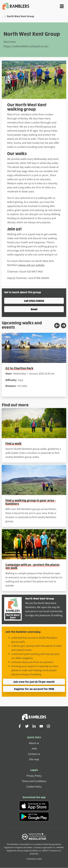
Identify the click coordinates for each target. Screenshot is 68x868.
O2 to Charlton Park (19, 368)
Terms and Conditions (34, 781)
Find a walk (14, 443)
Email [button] (34, 309)
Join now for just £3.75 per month (34, 682)
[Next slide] (64, 326)
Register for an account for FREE (34, 689)
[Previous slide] (57, 326)
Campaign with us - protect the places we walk (32, 566)
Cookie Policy (34, 786)
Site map (34, 759)
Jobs (34, 748)
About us (34, 743)
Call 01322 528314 (34, 301)
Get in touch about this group (23, 292)
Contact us (34, 754)
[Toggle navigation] (62, 6)
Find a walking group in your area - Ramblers (31, 502)
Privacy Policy (34, 776)
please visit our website (31, 265)
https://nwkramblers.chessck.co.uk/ (26, 46)
